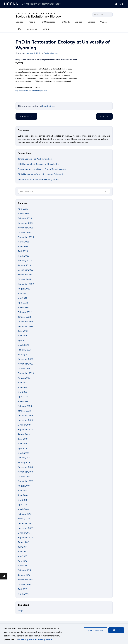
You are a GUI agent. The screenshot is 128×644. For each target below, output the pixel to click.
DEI (20, 29)
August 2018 (24, 486)
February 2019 (24, 458)
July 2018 (22, 491)
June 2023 (23, 247)
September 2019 (25, 430)
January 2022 (24, 317)
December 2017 (25, 523)
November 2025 (25, 228)
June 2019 (23, 439)
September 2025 (26, 237)
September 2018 (25, 481)
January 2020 (24, 411)
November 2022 (25, 275)
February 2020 (25, 406)
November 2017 (25, 528)
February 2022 (25, 312)
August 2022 (24, 289)
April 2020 (23, 397)
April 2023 (23, 251)
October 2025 (24, 232)
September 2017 (25, 538)
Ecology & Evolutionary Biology (38, 17)
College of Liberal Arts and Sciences (35, 13)
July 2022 (23, 294)
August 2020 (24, 378)
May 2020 (23, 392)
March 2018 (23, 509)
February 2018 (24, 514)
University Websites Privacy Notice (35, 639)
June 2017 (23, 552)
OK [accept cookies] (116, 630)
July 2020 (23, 383)
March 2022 (23, 308)
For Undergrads (48, 22)
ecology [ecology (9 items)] (20, 611)
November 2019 (25, 420)
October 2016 (24, 584)
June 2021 (23, 331)
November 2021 (25, 326)
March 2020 (24, 401)
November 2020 (26, 364)
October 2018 (24, 477)
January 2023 (24, 265)
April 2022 (23, 303)
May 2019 (22, 444)
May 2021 (22, 336)
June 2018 (23, 495)
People (32, 22)
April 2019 (23, 448)
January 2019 (24, 462)
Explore (79, 22)
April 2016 (23, 589)
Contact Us (32, 29)
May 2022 (23, 298)
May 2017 (22, 556)
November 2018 (25, 472)
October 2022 (24, 279)
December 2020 (26, 359)
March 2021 (23, 345)
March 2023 (23, 256)
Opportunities (48, 106)
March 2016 (23, 594)
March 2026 (23, 214)
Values (103, 22)
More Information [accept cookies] (95, 630)
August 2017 (24, 542)
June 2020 (23, 387)
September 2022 (26, 284)
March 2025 (23, 242)
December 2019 (25, 416)
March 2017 (23, 566)
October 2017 (24, 533)
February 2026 (25, 218)
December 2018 (25, 467)
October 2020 (24, 369)
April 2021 (23, 340)
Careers (91, 22)
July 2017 (22, 547)
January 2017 (24, 575)
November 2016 (25, 580)
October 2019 (24, 425)
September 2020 (26, 373)
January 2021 (24, 355)
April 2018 (23, 505)
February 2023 (25, 261)
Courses (19, 22)
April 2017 (22, 561)
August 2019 (24, 434)
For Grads (65, 22)
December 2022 (25, 270)
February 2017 (24, 570)
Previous (26, 116)
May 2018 (22, 500)
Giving (46, 29)
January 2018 (24, 519)
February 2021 (24, 350)
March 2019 (23, 453)
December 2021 (25, 322)
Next (104, 116)
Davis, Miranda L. (52, 53)
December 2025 (25, 223)
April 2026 (23, 209)
